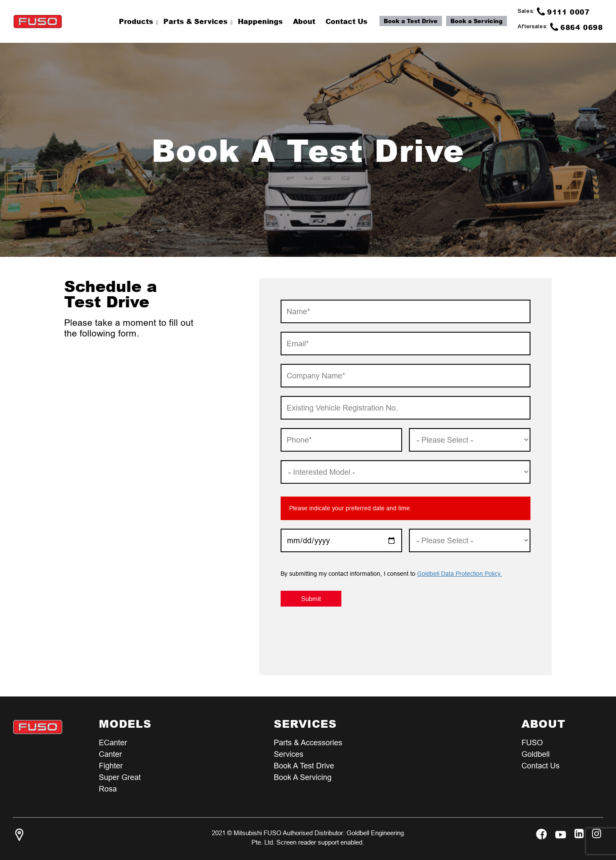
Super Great (120, 777)
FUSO (532, 742)
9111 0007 (563, 12)
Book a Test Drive (411, 21)
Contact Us (540, 766)
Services (289, 754)
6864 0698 (577, 27)
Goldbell (536, 754)
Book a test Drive (304, 766)
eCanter (113, 742)
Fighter (111, 766)
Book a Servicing (477, 21)
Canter (110, 754)
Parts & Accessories (308, 742)
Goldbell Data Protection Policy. (459, 574)
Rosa (108, 789)
